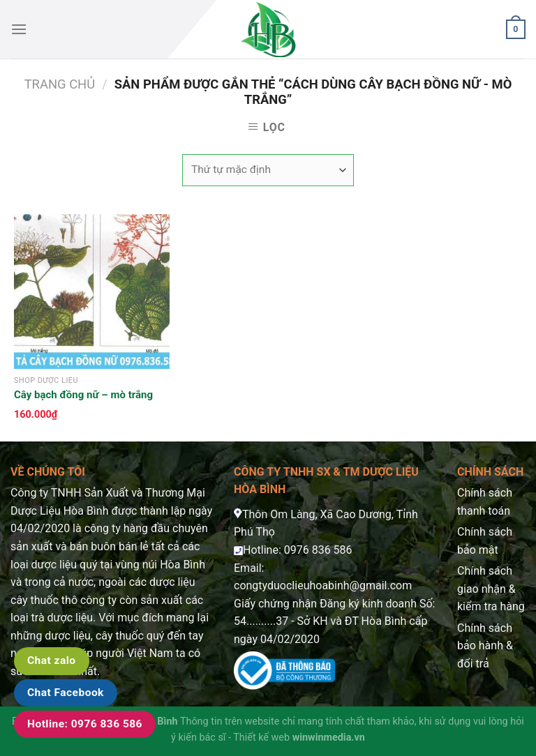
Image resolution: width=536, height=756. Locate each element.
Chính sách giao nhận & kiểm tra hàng (491, 589)
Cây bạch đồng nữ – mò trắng (83, 395)
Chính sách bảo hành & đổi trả (485, 646)
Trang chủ (60, 84)
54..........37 (261, 621)
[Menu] (19, 29)
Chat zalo (52, 660)
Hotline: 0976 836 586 (85, 724)
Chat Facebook (66, 693)
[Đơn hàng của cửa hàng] (268, 170)
